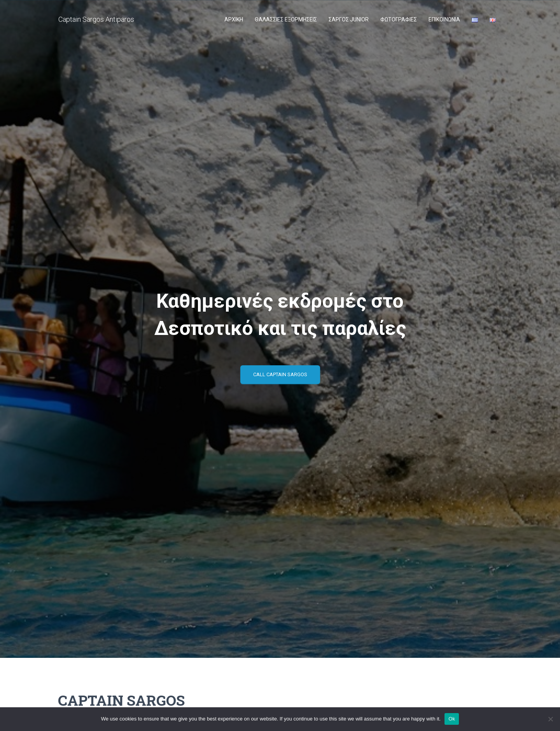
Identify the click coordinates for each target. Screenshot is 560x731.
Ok (452, 719)
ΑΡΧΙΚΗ (234, 19)
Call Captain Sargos (280, 374)
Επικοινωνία (444, 19)
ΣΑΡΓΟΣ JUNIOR (349, 19)
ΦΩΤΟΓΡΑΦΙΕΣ (399, 19)
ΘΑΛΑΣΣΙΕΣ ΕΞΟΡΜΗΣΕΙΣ (286, 19)
